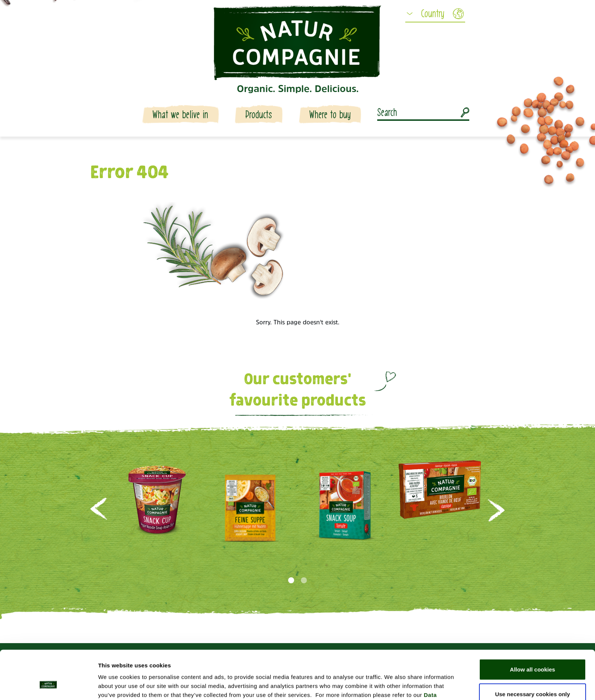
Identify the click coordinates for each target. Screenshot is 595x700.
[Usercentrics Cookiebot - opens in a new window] (48, 685)
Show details (393, 685)
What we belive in (180, 115)
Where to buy (330, 115)
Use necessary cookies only (533, 651)
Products (259, 115)
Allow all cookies (533, 626)
